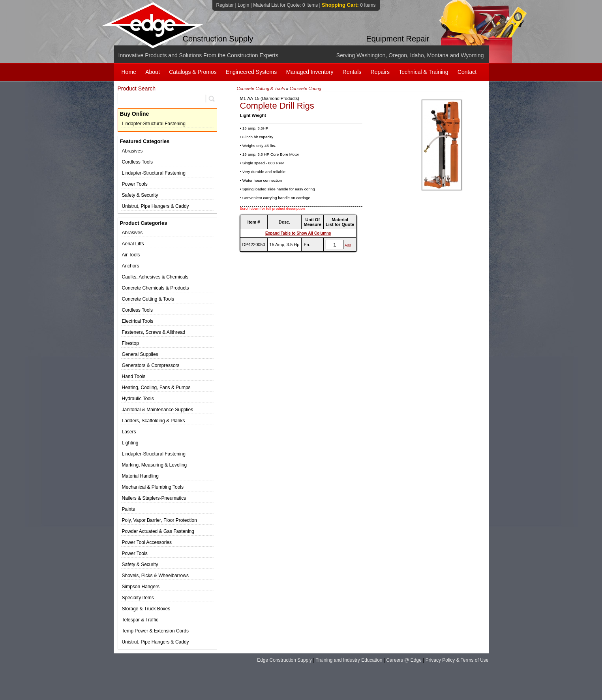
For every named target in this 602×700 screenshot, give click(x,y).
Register (225, 5)
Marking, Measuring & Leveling (155, 465)
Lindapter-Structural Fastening (154, 124)
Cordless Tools (137, 162)
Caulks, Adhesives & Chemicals (155, 277)
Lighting (130, 443)
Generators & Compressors (151, 365)
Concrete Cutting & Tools (148, 299)
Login (243, 5)
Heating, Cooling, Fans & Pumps (156, 388)
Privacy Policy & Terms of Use (457, 660)
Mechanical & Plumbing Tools (153, 487)
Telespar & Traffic (140, 620)
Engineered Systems (251, 72)
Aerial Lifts (133, 244)
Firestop (130, 343)
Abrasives (132, 151)
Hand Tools (134, 376)
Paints (128, 509)
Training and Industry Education (349, 660)
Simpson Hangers (141, 587)
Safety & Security (140, 195)
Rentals (352, 72)
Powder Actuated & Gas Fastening (158, 531)
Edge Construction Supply (284, 660)
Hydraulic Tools (138, 399)
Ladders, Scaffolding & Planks (154, 421)
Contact (467, 72)
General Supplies (140, 354)
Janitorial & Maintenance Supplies (158, 410)
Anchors (131, 266)
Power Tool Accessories (147, 542)
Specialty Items (138, 598)
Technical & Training (423, 72)
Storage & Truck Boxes (146, 609)
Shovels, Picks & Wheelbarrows (155, 576)
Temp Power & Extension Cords (155, 631)
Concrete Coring (306, 88)
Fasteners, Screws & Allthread (154, 332)
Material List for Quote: (285, 5)
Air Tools (131, 255)
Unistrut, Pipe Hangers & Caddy (156, 206)
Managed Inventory (310, 72)
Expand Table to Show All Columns (298, 233)
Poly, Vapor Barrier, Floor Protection (159, 520)
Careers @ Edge (404, 660)
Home (129, 72)
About (153, 72)
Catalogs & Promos (193, 72)
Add (348, 245)
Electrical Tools (138, 321)
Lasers (129, 432)
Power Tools (135, 184)
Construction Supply (218, 39)
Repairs (380, 72)
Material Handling (140, 476)
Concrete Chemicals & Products (156, 288)
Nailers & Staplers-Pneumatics (154, 498)
